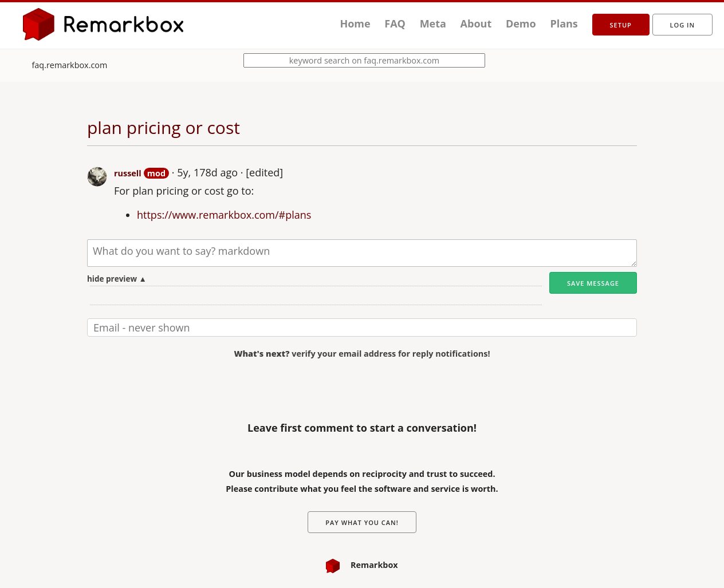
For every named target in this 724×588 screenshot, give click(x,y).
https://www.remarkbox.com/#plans (224, 215)
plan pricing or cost (164, 127)
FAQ (395, 23)
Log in (682, 25)
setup (621, 25)
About (476, 23)
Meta (433, 23)
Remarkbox (362, 565)
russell (128, 173)
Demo (521, 23)
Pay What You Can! (362, 522)
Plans (564, 23)
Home (355, 23)
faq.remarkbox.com (70, 65)
